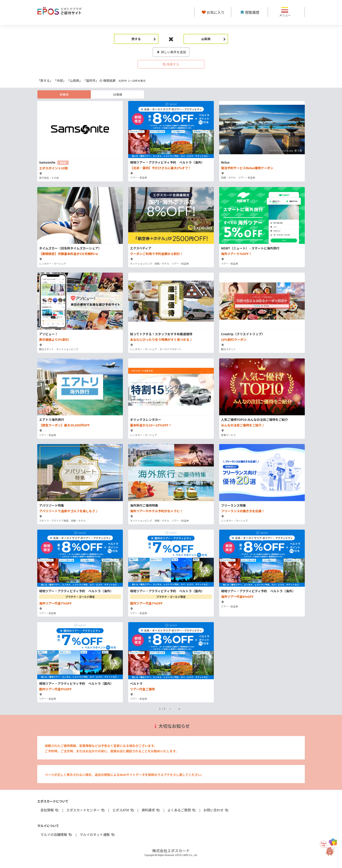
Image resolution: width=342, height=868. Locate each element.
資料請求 (151, 810)
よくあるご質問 (182, 810)
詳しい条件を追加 (171, 52)
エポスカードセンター (86, 810)
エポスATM (123, 810)
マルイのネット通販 (97, 834)
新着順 (64, 94)
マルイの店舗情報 (56, 834)
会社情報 (50, 810)
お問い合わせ (216, 810)
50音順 (117, 94)
